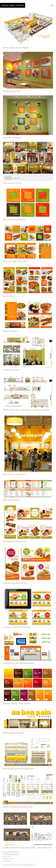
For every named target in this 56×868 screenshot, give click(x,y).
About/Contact (7, 857)
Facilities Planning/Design (11, 854)
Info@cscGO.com (8, 859)
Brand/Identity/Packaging (11, 852)
